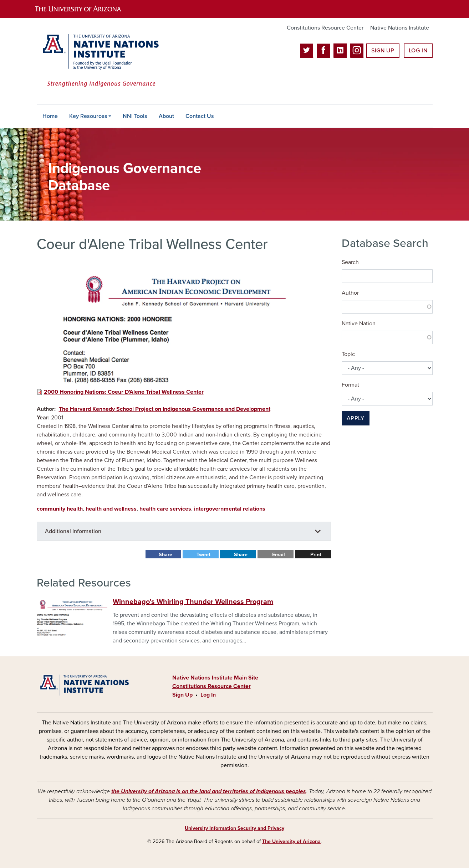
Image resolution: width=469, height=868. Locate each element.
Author (350, 293)
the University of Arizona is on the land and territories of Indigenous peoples (209, 791)
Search (350, 262)
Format (350, 385)
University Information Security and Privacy (234, 828)
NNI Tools (135, 116)
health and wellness (111, 509)
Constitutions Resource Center (325, 28)
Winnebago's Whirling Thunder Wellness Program (193, 602)
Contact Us (200, 116)
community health (60, 509)
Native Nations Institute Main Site (215, 678)
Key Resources (88, 116)
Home (50, 116)
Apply (356, 418)
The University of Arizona (291, 841)
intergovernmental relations (230, 509)
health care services (165, 509)
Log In (418, 51)
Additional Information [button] (73, 531)
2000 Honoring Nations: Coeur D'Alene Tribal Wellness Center (124, 392)
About (166, 116)
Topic (348, 354)
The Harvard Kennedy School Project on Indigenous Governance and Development (165, 409)
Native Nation (359, 324)
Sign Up (383, 51)
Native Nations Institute (400, 28)
